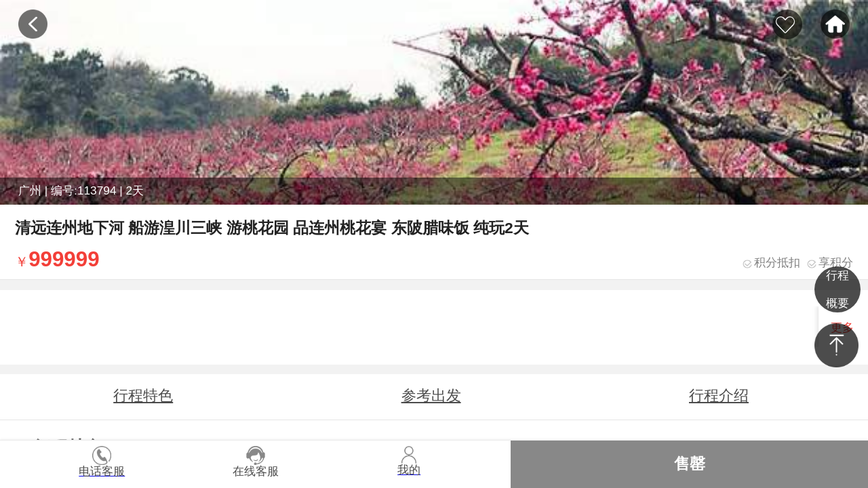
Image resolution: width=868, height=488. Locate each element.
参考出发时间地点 (431, 403)
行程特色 (143, 395)
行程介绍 (719, 395)
